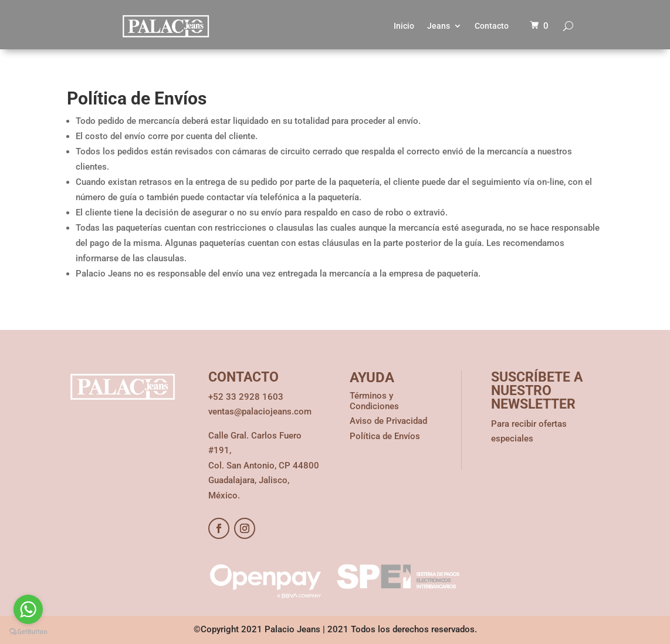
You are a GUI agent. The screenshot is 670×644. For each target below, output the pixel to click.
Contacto (492, 26)
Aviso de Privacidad (388, 421)
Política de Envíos (385, 436)
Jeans (439, 26)
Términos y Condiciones (374, 401)
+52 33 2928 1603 (246, 397)
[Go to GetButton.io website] (28, 632)
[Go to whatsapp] (28, 609)
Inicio (404, 26)
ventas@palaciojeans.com (260, 412)
